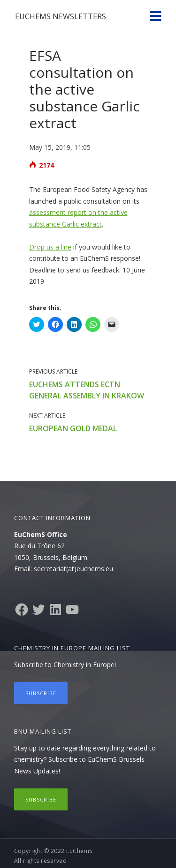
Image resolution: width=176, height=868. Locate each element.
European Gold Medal (73, 428)
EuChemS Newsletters (61, 16)
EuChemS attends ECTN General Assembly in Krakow (87, 390)
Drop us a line (50, 247)
